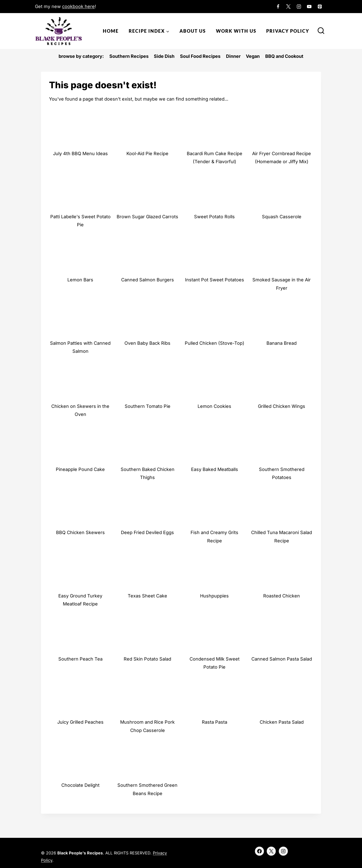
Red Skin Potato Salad (147, 659)
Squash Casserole (282, 217)
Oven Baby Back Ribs (147, 343)
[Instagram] (299, 7)
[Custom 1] (330, 7)
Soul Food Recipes (200, 56)
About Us (193, 31)
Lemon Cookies (214, 406)
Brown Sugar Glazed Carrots (147, 217)
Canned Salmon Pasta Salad (282, 659)
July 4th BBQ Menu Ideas (80, 154)
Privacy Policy (288, 31)
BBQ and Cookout (284, 56)
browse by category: (81, 56)
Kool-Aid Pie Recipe (147, 154)
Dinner (233, 56)
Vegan (253, 56)
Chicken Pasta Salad (282, 722)
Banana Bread (282, 343)
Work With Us (236, 31)
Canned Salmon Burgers (148, 280)
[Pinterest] (320, 7)
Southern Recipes (129, 56)
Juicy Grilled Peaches (80, 722)
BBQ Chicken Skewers (80, 532)
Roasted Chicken (282, 596)
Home (111, 31)
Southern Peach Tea (80, 659)
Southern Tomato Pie (148, 406)
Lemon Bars (80, 280)
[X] (288, 7)
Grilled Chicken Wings (282, 406)
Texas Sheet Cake (147, 596)
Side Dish (164, 56)
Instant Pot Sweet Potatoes (215, 280)
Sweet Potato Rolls (214, 217)
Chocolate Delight (80, 785)
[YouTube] (309, 7)
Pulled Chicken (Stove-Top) (215, 343)
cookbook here (78, 6)
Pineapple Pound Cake (80, 469)
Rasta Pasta (215, 722)
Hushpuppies (214, 596)
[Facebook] (278, 7)
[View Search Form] (321, 31)
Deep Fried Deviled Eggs (147, 532)
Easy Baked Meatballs (215, 469)
